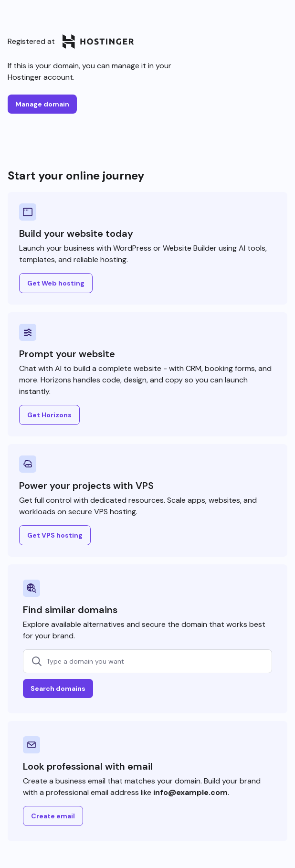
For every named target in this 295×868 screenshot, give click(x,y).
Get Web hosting (56, 283)
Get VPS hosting (55, 535)
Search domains (58, 688)
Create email (53, 816)
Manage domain (42, 104)
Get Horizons (49, 415)
